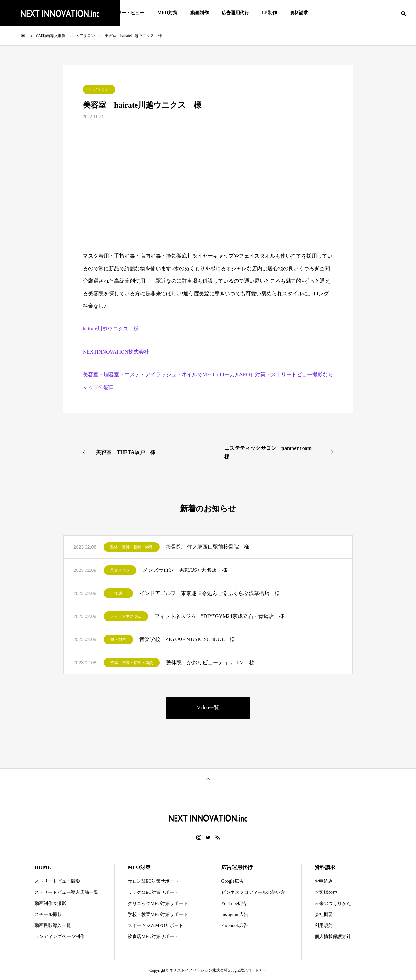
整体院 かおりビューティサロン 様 (210, 662)
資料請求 (299, 13)
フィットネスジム (126, 616)
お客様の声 (326, 892)
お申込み (324, 881)
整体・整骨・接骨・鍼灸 (132, 547)
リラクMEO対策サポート (153, 892)
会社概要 (324, 914)
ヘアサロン (99, 89)
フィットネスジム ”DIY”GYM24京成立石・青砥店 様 (219, 616)
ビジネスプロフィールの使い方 (253, 892)
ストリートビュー (126, 13)
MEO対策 (167, 13)
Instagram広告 (235, 914)
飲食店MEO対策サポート (153, 937)
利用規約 (324, 926)
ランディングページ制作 (59, 937)
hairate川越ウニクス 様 (111, 329)
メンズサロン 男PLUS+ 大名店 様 (185, 570)
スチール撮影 (48, 914)
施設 (118, 593)
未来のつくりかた (333, 903)
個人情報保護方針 (333, 937)
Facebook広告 (235, 926)
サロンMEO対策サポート (153, 881)
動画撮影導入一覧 (53, 926)
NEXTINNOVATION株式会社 (116, 352)
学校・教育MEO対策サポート (158, 914)
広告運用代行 (235, 13)
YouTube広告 (234, 903)
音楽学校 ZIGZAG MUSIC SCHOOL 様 (187, 639)
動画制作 (200, 13)
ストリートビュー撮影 (57, 881)
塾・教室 (118, 639)
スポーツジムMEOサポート (156, 926)
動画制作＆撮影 (50, 903)
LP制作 (269, 13)
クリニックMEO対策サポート (158, 903)
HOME (43, 867)
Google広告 (233, 881)
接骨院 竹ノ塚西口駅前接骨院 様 (208, 547)
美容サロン (120, 570)
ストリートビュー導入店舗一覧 (66, 892)
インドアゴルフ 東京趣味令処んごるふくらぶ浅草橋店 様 (210, 593)
